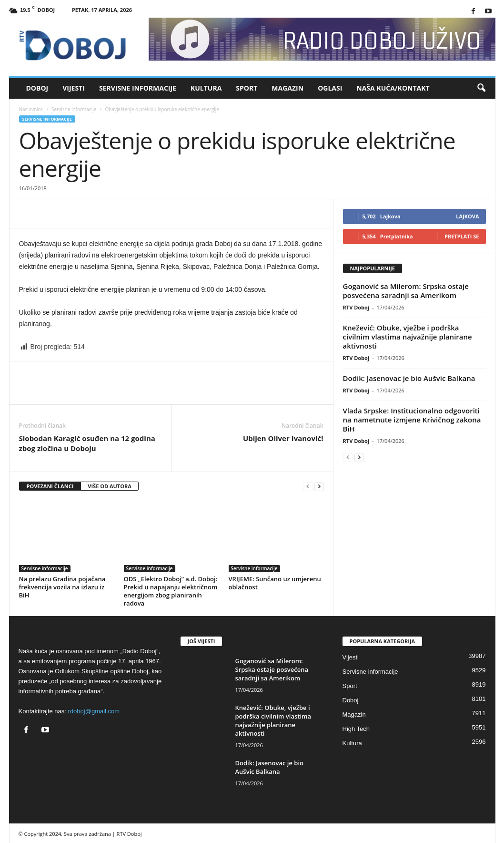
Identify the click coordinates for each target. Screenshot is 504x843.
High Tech (356, 729)
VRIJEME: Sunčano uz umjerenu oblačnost (275, 583)
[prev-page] (308, 487)
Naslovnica (31, 109)
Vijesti (74, 88)
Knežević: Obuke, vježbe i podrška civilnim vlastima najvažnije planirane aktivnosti (408, 337)
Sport (247, 88)
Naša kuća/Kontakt (393, 88)
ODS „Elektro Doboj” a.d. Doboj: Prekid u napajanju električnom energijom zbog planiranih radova (171, 591)
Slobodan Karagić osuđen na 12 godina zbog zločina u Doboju (87, 443)
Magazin (287, 88)
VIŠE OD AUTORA (110, 486)
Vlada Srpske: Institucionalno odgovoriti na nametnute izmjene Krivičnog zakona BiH (412, 420)
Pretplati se (462, 236)
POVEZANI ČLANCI (50, 486)
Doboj (37, 88)
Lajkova (467, 216)
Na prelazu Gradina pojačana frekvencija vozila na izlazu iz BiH (62, 587)
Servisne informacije (138, 88)
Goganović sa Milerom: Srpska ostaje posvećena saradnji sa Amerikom (406, 291)
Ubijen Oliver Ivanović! (283, 438)
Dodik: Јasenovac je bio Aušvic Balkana (409, 378)
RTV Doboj (356, 307)
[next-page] (319, 487)
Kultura (206, 88)
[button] (481, 88)
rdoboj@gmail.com (94, 711)
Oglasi (330, 88)
